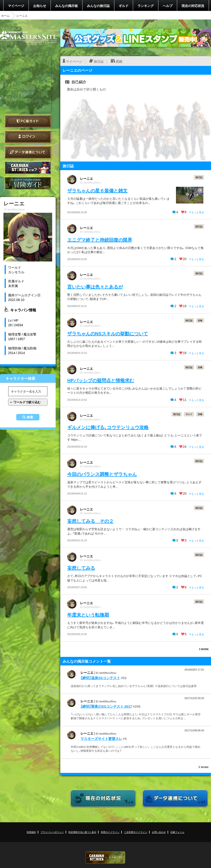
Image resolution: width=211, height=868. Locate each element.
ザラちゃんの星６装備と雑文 (97, 190)
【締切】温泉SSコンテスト (100, 678)
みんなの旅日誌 (98, 6)
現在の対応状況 (193, 6)
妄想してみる (81, 568)
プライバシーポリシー (52, 832)
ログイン (28, 137)
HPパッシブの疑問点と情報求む (101, 380)
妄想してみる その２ (90, 521)
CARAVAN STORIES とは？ (28, 168)
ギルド (124, 6)
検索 (30, 417)
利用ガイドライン (110, 832)
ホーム (5, 16)
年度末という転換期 (88, 615)
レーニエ (86, 178)
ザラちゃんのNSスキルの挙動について (108, 333)
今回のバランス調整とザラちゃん (102, 474)
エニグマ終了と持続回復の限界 (100, 240)
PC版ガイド (28, 121)
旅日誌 (99, 61)
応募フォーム (177, 832)
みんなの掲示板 (67, 6)
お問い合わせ (159, 832)
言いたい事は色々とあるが (95, 286)
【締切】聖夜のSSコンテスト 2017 (106, 706)
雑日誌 (199, 177)
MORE (204, 649)
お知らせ (40, 6)
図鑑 (119, 61)
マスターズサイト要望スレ (101, 739)
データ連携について (28, 152)
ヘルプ (168, 6)
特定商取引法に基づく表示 (82, 832)
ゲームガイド (28, 183)
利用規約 (31, 832)
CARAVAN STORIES (105, 857)
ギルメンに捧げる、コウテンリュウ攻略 (108, 427)
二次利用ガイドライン (136, 832)
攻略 (200, 320)
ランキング (146, 6)
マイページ (16, 6)
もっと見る (197, 212)
